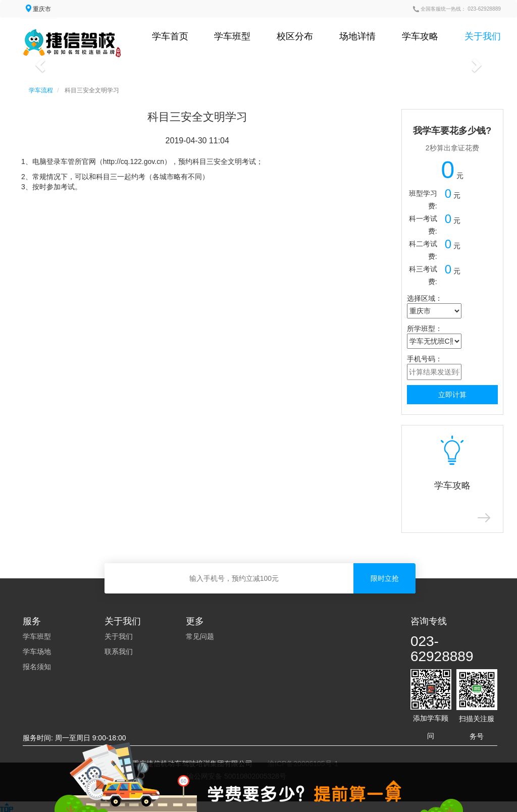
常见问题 (200, 636)
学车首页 (170, 36)
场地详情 (357, 36)
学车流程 (41, 90)
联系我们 (119, 652)
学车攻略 (420, 36)
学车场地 (37, 652)
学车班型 (232, 36)
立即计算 (452, 395)
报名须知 (37, 667)
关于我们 (483, 36)
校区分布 (295, 36)
